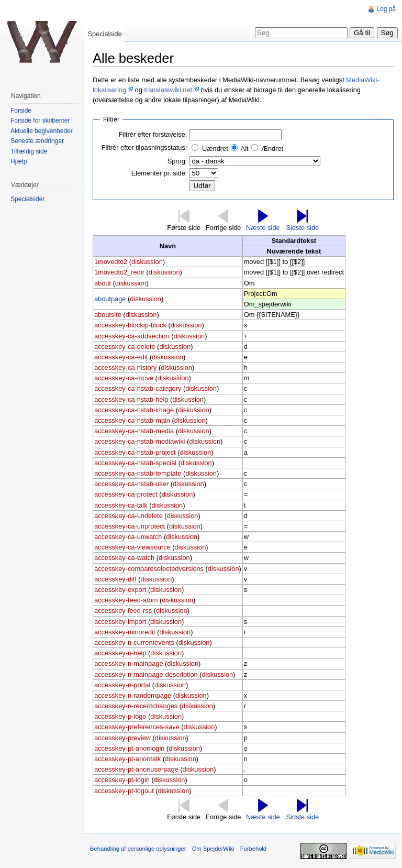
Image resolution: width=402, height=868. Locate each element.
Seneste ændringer (37, 141)
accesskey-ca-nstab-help (131, 399)
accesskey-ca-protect (126, 494)
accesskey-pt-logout (124, 791)
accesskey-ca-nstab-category (138, 388)
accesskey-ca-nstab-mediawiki (140, 441)
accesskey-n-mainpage (129, 663)
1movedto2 (111, 262)
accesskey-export (120, 590)
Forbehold (253, 849)
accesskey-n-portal (122, 685)
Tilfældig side (29, 151)
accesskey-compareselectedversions (149, 569)
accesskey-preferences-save (137, 727)
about (103, 283)
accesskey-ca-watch (124, 558)
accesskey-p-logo (120, 716)
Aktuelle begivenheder (42, 131)
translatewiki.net (168, 90)
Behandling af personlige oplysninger (138, 849)
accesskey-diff (115, 579)
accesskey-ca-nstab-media (134, 431)
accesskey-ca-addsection (132, 336)
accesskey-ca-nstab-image (134, 410)
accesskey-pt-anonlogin (129, 748)
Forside (21, 111)
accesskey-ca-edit (121, 357)
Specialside (104, 34)
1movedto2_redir (119, 272)
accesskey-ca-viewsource (132, 547)
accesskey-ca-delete (125, 347)
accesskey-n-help (120, 653)
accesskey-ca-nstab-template (138, 473)
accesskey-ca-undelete (129, 516)
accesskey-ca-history (125, 367)
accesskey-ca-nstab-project (135, 452)
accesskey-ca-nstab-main (132, 420)
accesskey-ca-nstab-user (131, 484)
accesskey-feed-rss (123, 611)
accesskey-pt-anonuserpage (136, 769)
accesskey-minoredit (125, 632)
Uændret (215, 149)
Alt (245, 149)
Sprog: (177, 161)
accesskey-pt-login (122, 780)
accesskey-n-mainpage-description (146, 674)
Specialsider (27, 199)
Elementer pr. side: (159, 173)
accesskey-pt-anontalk (127, 759)
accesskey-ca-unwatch (128, 537)
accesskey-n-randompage (133, 695)
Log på (386, 9)
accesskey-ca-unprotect (130, 526)
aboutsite (108, 315)
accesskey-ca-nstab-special (135, 463)
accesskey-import (120, 622)
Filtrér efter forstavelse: (153, 134)
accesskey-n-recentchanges (136, 706)
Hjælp (19, 161)
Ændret (272, 149)
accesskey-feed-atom (126, 600)
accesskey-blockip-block (130, 325)
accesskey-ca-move (124, 378)
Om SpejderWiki (213, 849)
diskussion (147, 262)
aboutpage (110, 299)
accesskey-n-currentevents (134, 642)
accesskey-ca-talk (121, 505)
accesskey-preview (122, 738)
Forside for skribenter (40, 120)
